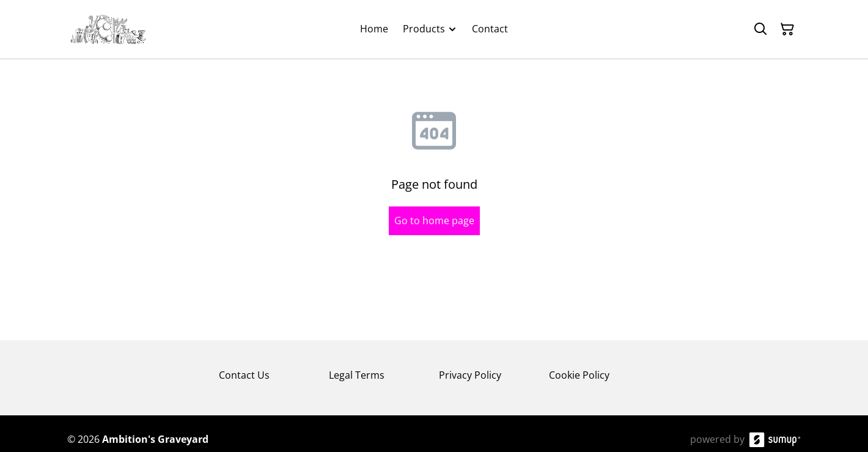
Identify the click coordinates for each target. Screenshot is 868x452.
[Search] (760, 29)
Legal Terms (357, 375)
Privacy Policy (470, 375)
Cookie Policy (579, 375)
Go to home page (434, 221)
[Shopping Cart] (787, 29)
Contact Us (244, 375)
